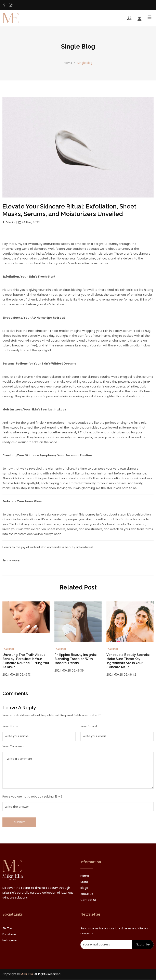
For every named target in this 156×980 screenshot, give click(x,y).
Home (68, 63)
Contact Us (88, 900)
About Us (87, 894)
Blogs (84, 888)
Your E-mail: (89, 727)
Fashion (8, 649)
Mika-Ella (27, 975)
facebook (9, 935)
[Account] (139, 19)
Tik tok (7, 929)
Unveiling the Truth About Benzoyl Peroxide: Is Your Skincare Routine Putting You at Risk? (26, 661)
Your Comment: (14, 747)
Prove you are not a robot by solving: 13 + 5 (32, 797)
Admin (9, 223)
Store (84, 882)
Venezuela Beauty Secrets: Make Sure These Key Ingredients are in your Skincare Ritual (128, 661)
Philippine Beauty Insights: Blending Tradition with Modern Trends (76, 659)
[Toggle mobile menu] (148, 19)
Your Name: (11, 727)
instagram (10, 941)
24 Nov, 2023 (29, 223)
